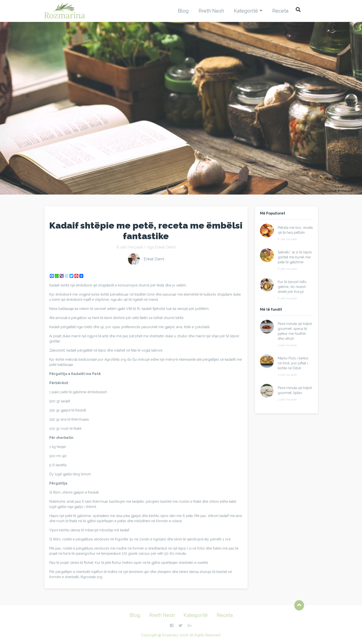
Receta (280, 11)
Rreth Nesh (211, 11)
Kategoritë (246, 11)
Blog (183, 11)
